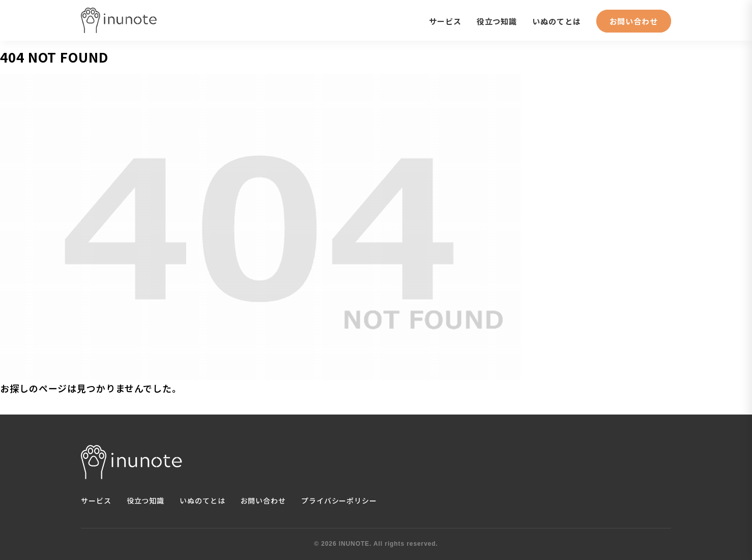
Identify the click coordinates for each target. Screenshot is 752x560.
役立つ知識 (497, 21)
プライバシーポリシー (339, 500)
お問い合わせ (634, 21)
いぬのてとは (556, 21)
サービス (445, 21)
